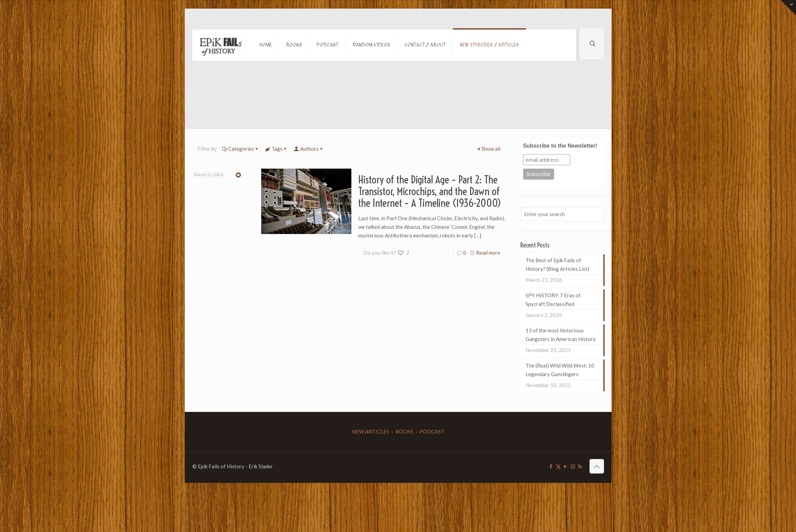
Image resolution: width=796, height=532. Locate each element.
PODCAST (432, 432)
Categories (241, 149)
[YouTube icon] (566, 466)
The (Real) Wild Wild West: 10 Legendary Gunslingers (560, 370)
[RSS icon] (580, 466)
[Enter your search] (562, 214)
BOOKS (404, 432)
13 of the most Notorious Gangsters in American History (561, 335)
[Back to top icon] (597, 466)
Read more (488, 253)
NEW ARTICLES (371, 432)
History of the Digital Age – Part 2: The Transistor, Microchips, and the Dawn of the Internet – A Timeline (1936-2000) (430, 191)
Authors (309, 149)
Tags (277, 149)
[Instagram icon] (573, 466)
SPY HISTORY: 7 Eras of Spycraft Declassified (553, 300)
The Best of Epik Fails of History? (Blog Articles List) (557, 264)
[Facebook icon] (551, 466)
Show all (488, 149)
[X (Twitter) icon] (558, 466)
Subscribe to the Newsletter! (560, 146)
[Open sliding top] (788, 8)
